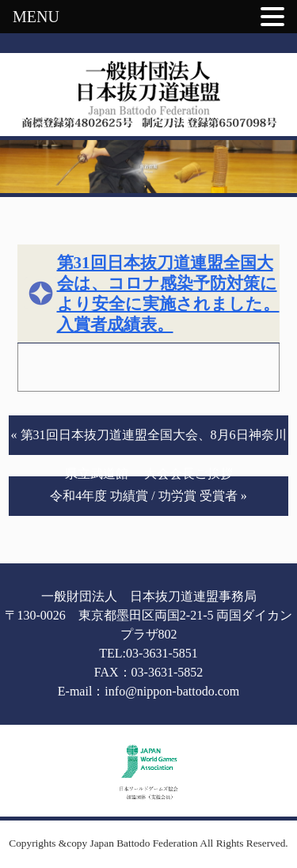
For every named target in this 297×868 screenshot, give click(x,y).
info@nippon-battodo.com (172, 691)
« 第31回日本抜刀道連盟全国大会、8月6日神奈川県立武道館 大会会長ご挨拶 (149, 442)
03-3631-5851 (162, 653)
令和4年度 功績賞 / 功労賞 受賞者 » (148, 496)
